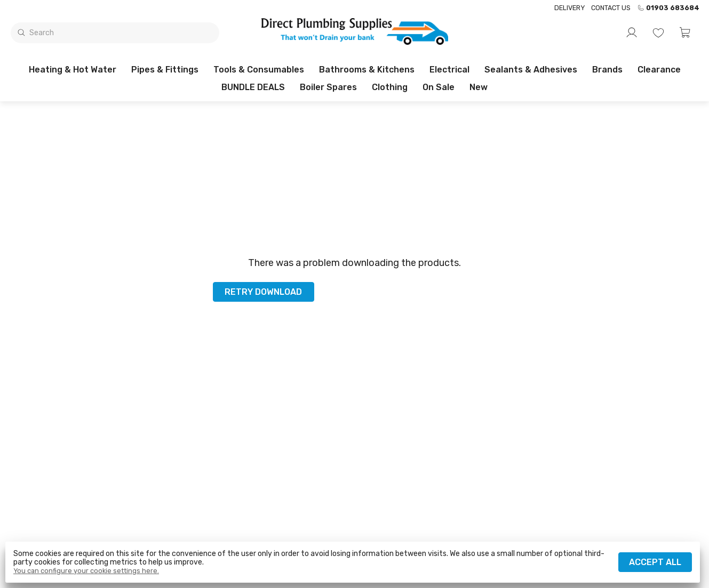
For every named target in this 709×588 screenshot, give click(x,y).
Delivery (569, 8)
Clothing (390, 87)
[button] (685, 33)
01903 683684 (668, 8)
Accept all (655, 562)
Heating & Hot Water (73, 70)
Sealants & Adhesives (531, 70)
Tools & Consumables (259, 70)
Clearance (659, 70)
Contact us (611, 8)
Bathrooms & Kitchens (367, 70)
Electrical (449, 70)
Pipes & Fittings (165, 70)
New (479, 87)
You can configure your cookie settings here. (86, 571)
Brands (607, 70)
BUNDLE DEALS (253, 87)
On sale (439, 87)
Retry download (263, 292)
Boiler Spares (328, 87)
